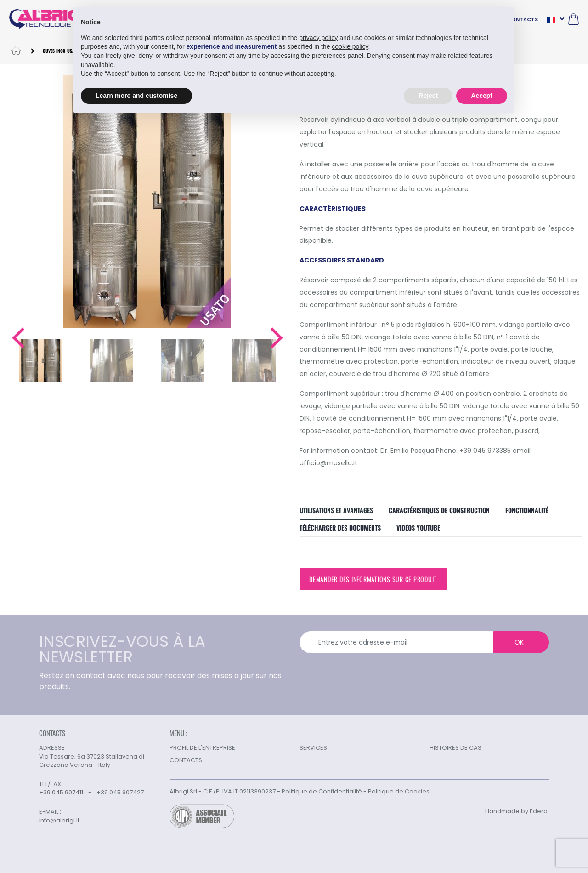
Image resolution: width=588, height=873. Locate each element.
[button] (18, 338)
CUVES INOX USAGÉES (63, 51)
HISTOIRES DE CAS (455, 748)
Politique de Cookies (399, 791)
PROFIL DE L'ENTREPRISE (202, 748)
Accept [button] (482, 95)
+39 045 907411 (61, 792)
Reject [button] (428, 95)
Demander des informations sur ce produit (373, 579)
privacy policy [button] (318, 37)
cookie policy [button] (350, 46)
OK (519, 642)
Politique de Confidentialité (322, 791)
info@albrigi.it (59, 821)
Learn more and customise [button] (136, 95)
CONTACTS (523, 19)
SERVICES (313, 748)
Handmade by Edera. (517, 811)
